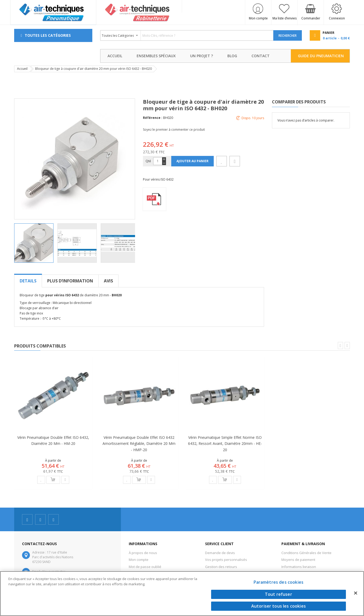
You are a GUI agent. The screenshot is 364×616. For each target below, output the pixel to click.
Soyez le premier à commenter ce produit (174, 130)
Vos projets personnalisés (226, 560)
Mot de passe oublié (145, 567)
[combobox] (187, 35)
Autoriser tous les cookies (279, 606)
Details (28, 281)
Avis (108, 281)
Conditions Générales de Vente (306, 553)
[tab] (28, 281)
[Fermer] (356, 593)
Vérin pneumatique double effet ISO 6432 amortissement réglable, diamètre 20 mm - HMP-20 (139, 443)
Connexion (337, 18)
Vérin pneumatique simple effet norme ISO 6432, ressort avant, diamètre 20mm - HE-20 (225, 443)
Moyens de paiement (298, 560)
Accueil (22, 69)
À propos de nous (143, 553)
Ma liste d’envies (285, 18)
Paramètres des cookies (279, 582)
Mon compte (258, 18)
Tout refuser (279, 594)
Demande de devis (220, 553)
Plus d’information (70, 281)
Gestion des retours (221, 567)
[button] (79, 243)
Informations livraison (299, 567)
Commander (311, 18)
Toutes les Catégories (48, 35)
